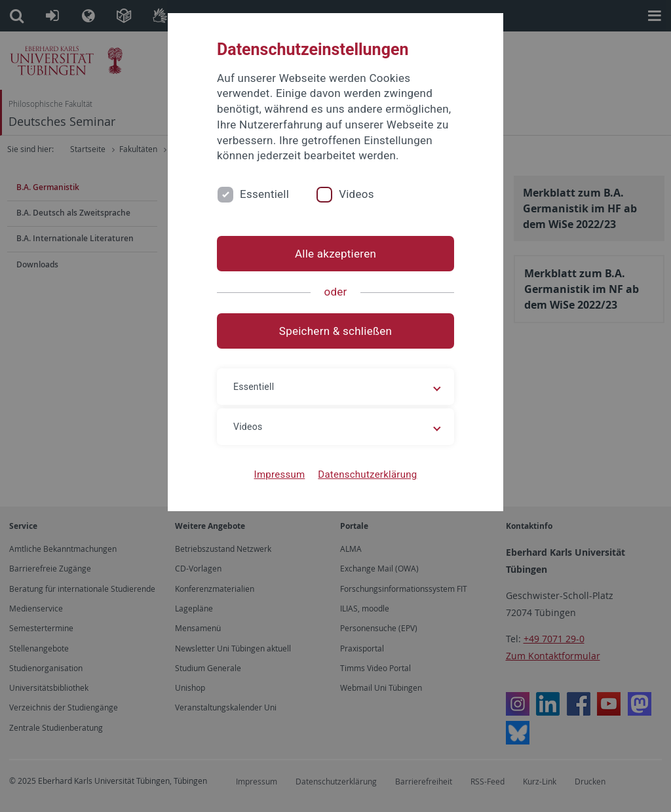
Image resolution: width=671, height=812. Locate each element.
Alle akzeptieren (335, 254)
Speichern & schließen (335, 331)
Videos (356, 194)
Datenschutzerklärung (367, 474)
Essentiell (264, 194)
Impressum (280, 474)
